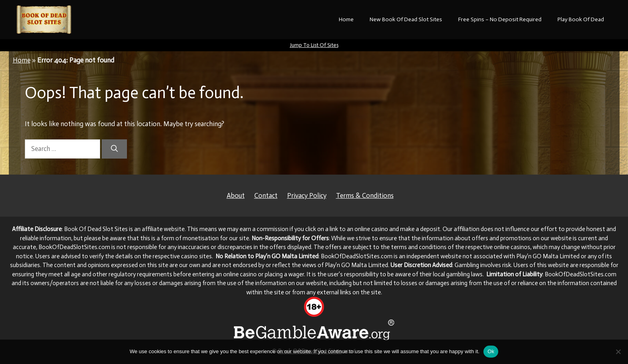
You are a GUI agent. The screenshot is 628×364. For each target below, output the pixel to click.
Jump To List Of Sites (314, 45)
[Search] (115, 149)
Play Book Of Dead (581, 19)
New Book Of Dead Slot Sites (406, 19)
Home (346, 19)
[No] (618, 352)
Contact (266, 195)
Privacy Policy (307, 195)
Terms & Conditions (365, 195)
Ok (491, 351)
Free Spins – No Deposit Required (500, 19)
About (236, 195)
